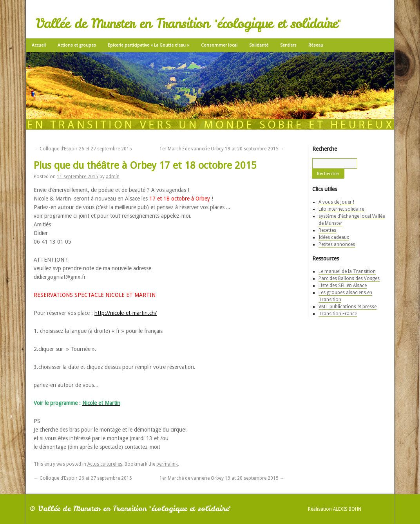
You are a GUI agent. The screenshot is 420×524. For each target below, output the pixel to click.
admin (113, 177)
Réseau (316, 45)
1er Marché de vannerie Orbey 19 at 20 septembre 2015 (222, 149)
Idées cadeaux (334, 237)
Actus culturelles (105, 464)
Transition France (338, 314)
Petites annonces (337, 244)
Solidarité (259, 45)
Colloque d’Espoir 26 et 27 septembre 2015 (83, 149)
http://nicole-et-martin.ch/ (126, 313)
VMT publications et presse (348, 307)
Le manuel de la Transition (347, 271)
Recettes (327, 230)
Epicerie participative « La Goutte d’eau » (148, 45)
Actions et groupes (77, 45)
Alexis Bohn (347, 509)
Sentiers (288, 45)
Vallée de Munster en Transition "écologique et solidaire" (188, 23)
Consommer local (219, 45)
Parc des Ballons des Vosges (349, 278)
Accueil (39, 45)
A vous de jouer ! (336, 202)
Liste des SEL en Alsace (343, 285)
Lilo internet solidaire (341, 209)
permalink (167, 464)
